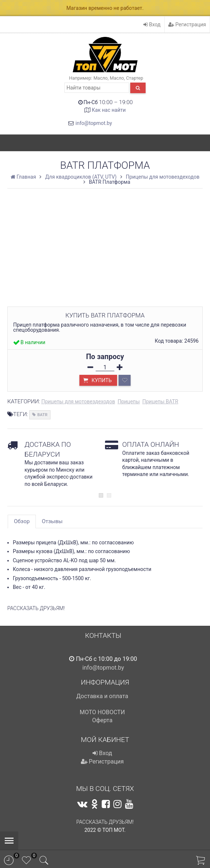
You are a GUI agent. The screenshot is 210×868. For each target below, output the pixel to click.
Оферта (102, 720)
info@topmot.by (94, 123)
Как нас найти (109, 110)
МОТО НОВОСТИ (102, 712)
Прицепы (129, 401)
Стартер (134, 78)
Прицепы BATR (160, 401)
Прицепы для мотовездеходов (78, 401)
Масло (100, 78)
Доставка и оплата (102, 696)
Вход (152, 24)
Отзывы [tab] (52, 521)
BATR (42, 415)
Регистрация (187, 24)
